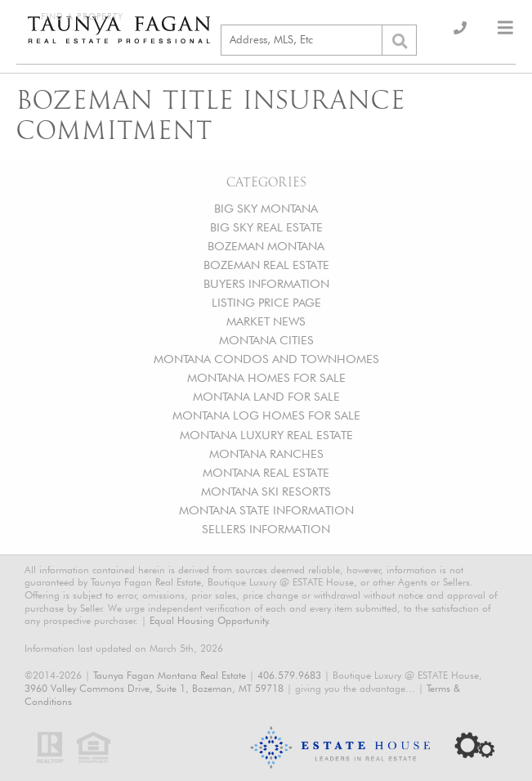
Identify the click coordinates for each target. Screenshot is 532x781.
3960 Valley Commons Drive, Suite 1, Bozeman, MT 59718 (154, 688)
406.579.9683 (289, 675)
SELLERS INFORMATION (266, 529)
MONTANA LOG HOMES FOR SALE (266, 415)
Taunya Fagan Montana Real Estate (170, 675)
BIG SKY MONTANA (266, 208)
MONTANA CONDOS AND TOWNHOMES (266, 359)
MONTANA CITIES (266, 340)
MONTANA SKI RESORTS (266, 491)
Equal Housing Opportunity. (210, 620)
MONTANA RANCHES (266, 453)
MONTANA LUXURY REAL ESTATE (266, 435)
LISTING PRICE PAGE (266, 302)
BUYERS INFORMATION (266, 283)
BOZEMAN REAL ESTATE (266, 265)
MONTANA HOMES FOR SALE (266, 377)
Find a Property (82, 17)
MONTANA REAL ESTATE (266, 472)
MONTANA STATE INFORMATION (266, 510)
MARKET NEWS (266, 321)
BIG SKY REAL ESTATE (266, 227)
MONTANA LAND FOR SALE (266, 396)
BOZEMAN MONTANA (266, 246)
